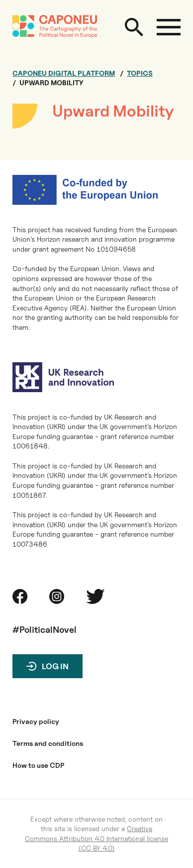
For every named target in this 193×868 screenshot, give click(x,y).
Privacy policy (36, 722)
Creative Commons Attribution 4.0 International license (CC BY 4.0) (96, 838)
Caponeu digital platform (64, 73)
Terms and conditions (48, 743)
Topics (140, 73)
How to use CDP (38, 765)
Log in (55, 666)
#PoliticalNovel (45, 630)
